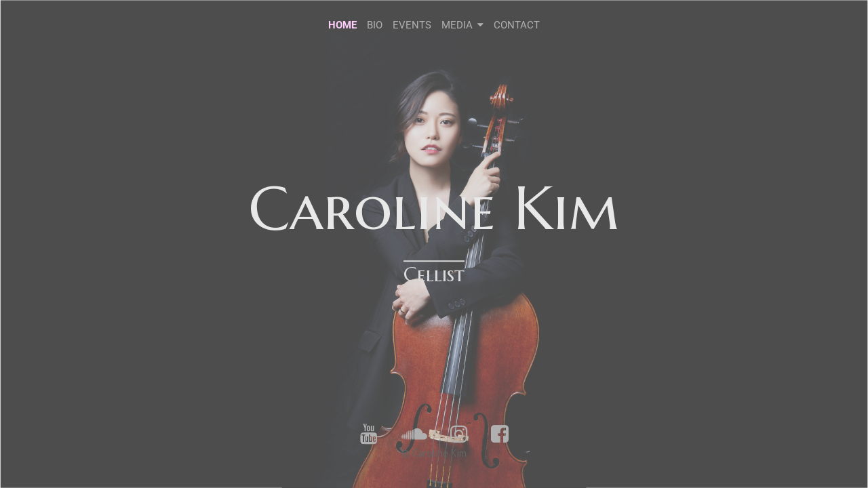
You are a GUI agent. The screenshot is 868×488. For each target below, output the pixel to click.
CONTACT (517, 25)
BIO (375, 25)
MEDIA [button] (463, 25)
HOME (342, 25)
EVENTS (412, 25)
